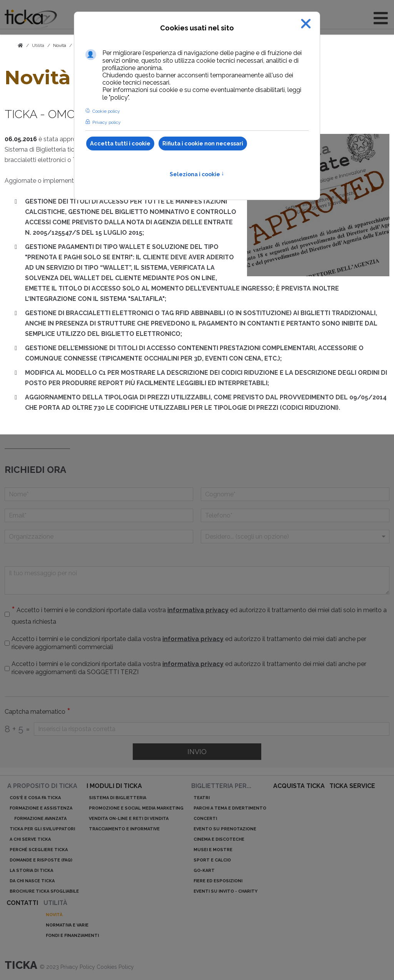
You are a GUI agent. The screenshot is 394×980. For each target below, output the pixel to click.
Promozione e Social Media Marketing (136, 808)
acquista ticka (299, 786)
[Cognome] (295, 494)
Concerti (205, 819)
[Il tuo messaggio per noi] (197, 580)
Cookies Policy (115, 967)
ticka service (352, 786)
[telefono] (295, 515)
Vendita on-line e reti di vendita (129, 819)
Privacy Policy (78, 967)
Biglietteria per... (221, 786)
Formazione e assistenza (41, 808)
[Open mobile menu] (381, 18)
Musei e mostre (213, 850)
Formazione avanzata (40, 819)
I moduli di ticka (114, 786)
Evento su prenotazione (225, 829)
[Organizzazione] (99, 537)
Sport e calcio (212, 860)
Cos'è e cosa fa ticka (35, 798)
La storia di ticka (31, 871)
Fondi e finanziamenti (72, 936)
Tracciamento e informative (124, 829)
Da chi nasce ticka (32, 881)
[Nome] (99, 494)
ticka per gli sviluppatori (42, 829)
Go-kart (204, 871)
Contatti (22, 903)
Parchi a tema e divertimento (230, 808)
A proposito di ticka (42, 786)
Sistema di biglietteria (118, 798)
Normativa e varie (67, 925)
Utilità (55, 903)
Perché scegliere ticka (39, 850)
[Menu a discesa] (295, 537)
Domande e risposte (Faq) (41, 860)
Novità (60, 45)
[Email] (99, 515)
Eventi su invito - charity (225, 891)
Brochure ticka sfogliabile (44, 891)
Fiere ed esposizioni (218, 881)
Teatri (202, 798)
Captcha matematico (38, 712)
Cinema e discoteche (219, 839)
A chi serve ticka (30, 839)
